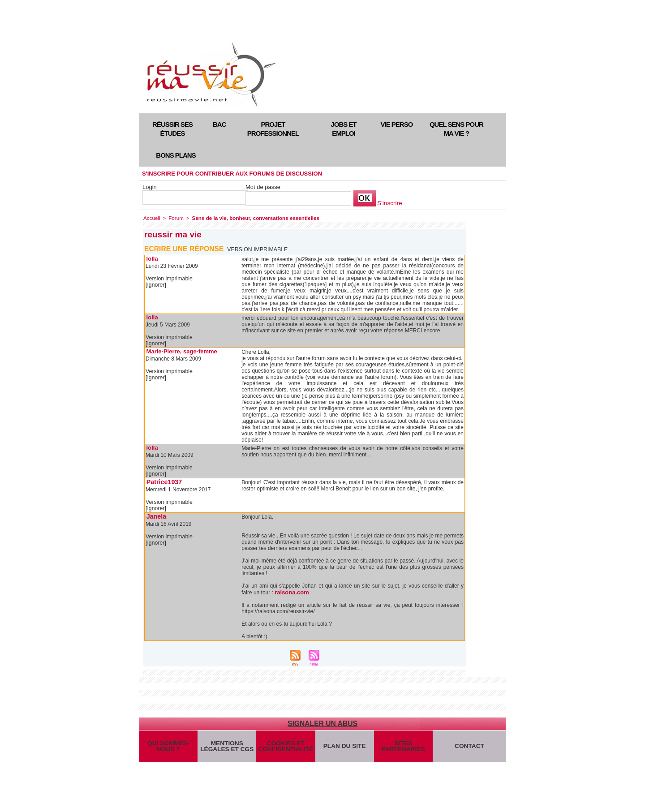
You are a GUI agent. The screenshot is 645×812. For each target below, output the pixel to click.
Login (150, 187)
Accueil (151, 218)
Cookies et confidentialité (286, 748)
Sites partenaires (403, 748)
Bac (219, 124)
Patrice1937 (163, 481)
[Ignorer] (156, 284)
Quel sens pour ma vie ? (456, 129)
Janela (155, 515)
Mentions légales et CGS (227, 748)
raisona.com (290, 591)
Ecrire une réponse (185, 248)
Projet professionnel (273, 129)
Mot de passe (263, 187)
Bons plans (176, 155)
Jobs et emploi (343, 129)
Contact (470, 748)
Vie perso (397, 124)
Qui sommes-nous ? (168, 748)
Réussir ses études (172, 129)
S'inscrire (389, 203)
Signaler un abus (322, 722)
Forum (175, 218)
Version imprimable (258, 249)
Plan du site (344, 748)
